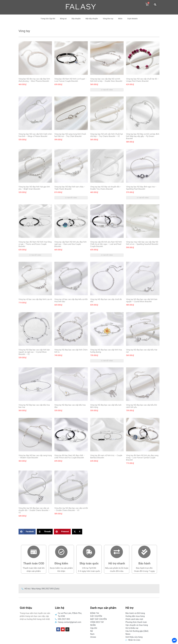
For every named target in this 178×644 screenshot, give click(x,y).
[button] (155, 5)
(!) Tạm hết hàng (107, 90)
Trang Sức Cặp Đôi (48, 19)
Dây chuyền (76, 19)
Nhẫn (120, 19)
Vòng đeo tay (108, 19)
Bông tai (63, 19)
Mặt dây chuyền (92, 19)
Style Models (132, 19)
